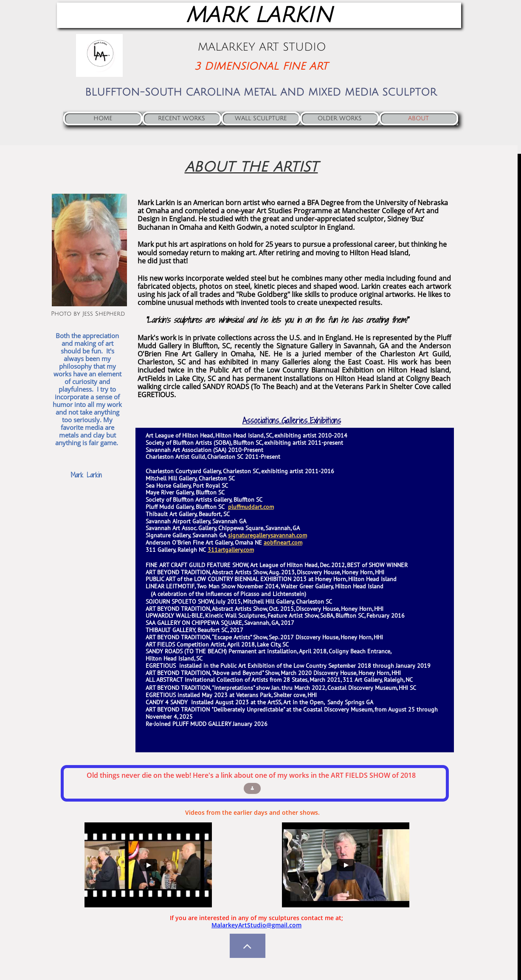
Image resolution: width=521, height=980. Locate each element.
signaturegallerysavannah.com (268, 535)
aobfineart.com (283, 542)
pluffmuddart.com (251, 507)
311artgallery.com (231, 550)
